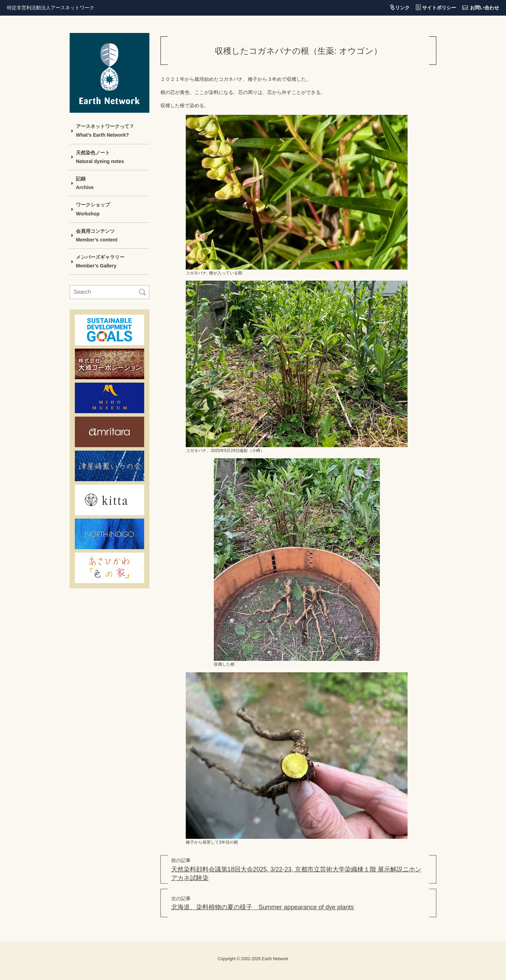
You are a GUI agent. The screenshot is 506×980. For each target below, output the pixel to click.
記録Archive (85, 183)
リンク (402, 8)
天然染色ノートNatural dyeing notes (100, 157)
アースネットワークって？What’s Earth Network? (105, 131)
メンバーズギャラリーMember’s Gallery (100, 261)
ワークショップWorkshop (93, 209)
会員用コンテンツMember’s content (97, 235)
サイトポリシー (439, 8)
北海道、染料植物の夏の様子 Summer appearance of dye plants (263, 907)
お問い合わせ (485, 8)
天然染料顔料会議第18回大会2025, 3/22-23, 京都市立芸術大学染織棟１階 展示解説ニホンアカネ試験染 (296, 874)
